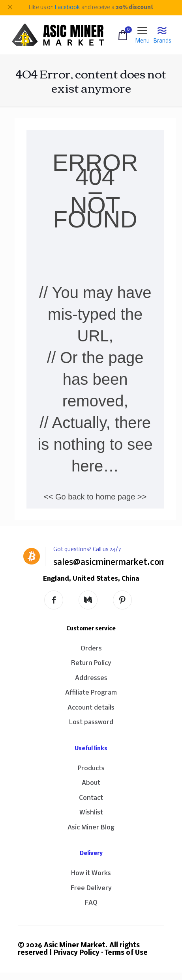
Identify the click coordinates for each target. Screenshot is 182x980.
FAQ (91, 903)
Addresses (91, 678)
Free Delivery (91, 888)
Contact (91, 798)
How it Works (91, 873)
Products (91, 769)
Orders (91, 649)
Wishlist (91, 813)
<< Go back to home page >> (95, 497)
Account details (91, 708)
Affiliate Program (91, 693)
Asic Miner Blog (91, 828)
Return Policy (91, 663)
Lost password (91, 722)
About (91, 783)
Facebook (68, 8)
